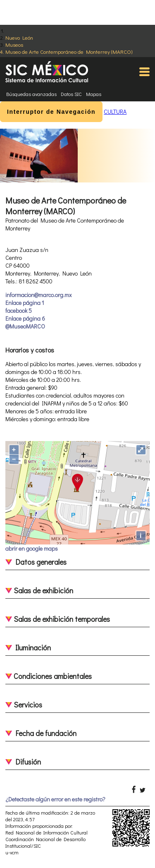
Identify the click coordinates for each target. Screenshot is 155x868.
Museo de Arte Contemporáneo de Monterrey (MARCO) (69, 52)
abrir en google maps (32, 548)
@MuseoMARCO (25, 326)
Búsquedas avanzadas (31, 94)
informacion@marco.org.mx (38, 295)
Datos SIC (71, 94)
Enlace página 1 (25, 303)
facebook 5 (19, 311)
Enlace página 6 (25, 318)
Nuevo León (19, 37)
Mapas (94, 94)
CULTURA (115, 111)
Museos (14, 44)
